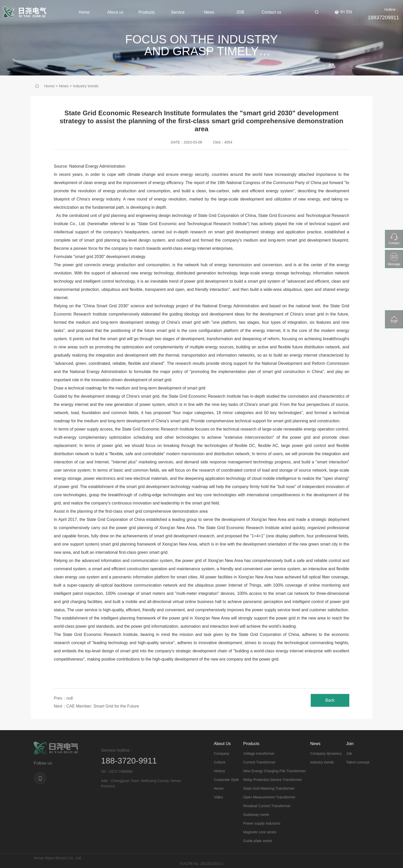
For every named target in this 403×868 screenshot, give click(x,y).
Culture (220, 762)
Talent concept (358, 762)
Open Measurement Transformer (269, 797)
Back (330, 700)
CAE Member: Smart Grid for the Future (103, 706)
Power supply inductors (262, 823)
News (64, 86)
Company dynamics (326, 753)
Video (218, 797)
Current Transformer (259, 762)
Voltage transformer (259, 753)
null (70, 698)
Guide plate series (258, 841)
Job (349, 753)
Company (222, 753)
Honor (219, 788)
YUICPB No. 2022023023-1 (201, 864)
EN (349, 12)
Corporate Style (226, 780)
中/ (342, 12)
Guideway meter (256, 815)
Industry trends (86, 86)
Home (49, 86)
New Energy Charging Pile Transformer (274, 771)
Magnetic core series (260, 832)
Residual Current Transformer (267, 806)
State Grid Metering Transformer (269, 788)
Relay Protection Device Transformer (273, 780)
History (219, 771)
